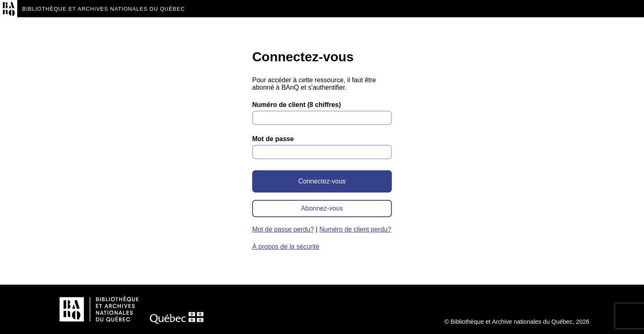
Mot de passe (273, 139)
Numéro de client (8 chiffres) (297, 105)
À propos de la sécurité (286, 247)
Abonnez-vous (322, 208)
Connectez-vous (322, 181)
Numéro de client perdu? (355, 229)
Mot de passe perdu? (283, 229)
